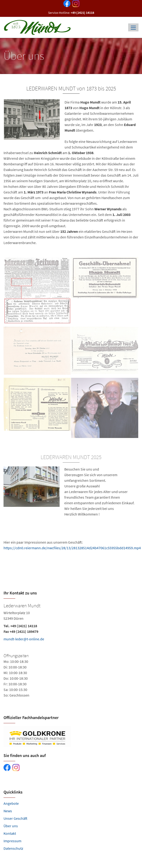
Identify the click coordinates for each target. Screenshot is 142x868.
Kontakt (10, 833)
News (8, 811)
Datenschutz (13, 848)
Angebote (11, 803)
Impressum (12, 841)
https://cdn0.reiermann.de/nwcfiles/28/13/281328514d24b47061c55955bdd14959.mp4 (72, 548)
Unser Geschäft (15, 818)
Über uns (11, 826)
